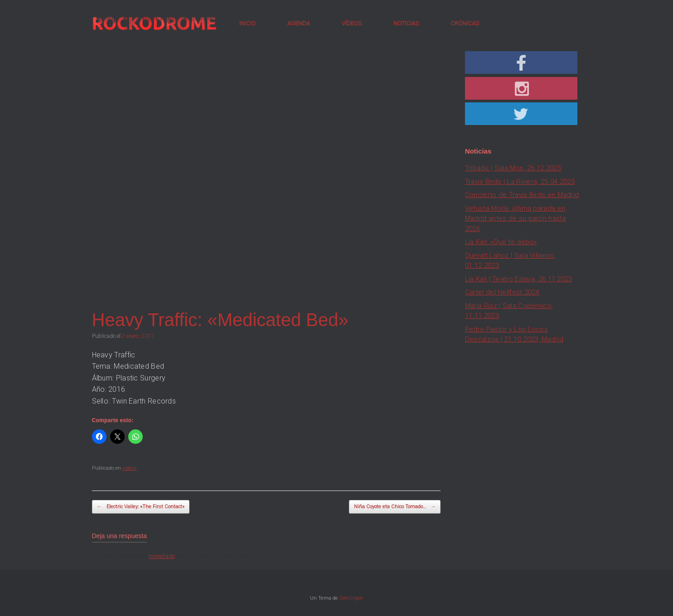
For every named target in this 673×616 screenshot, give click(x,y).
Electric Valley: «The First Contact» (141, 507)
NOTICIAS (406, 23)
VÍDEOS (352, 23)
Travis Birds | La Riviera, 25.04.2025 (520, 182)
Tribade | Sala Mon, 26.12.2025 (513, 168)
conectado (162, 556)
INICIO (247, 23)
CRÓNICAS (465, 23)
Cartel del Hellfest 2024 (502, 292)
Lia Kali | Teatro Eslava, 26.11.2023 (519, 279)
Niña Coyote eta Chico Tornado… (395, 507)
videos (129, 468)
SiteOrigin (351, 598)
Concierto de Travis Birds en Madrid (522, 195)
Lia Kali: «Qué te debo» (501, 242)
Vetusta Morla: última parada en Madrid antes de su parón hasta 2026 (516, 219)
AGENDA (299, 23)
